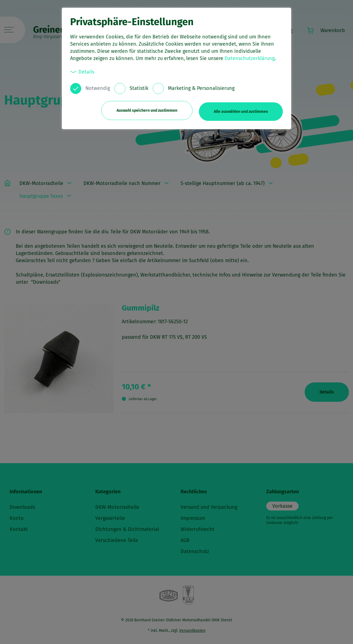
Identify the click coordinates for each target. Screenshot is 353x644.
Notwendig (98, 88)
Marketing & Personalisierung (201, 88)
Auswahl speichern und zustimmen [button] (145, 110)
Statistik (139, 88)
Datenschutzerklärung (250, 58)
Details (82, 72)
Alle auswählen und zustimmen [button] (241, 110)
